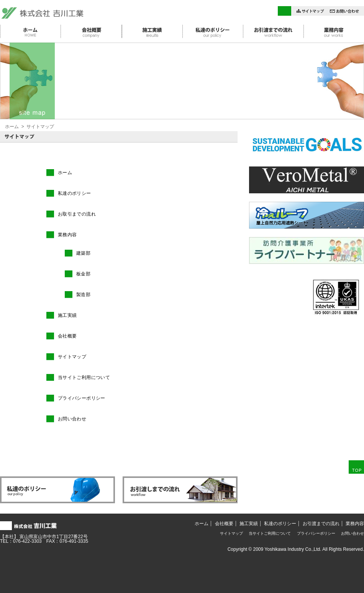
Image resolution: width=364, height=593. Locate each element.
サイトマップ (72, 357)
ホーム (12, 127)
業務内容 (67, 235)
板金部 (83, 274)
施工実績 (67, 315)
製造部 (83, 295)
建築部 (83, 253)
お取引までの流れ (77, 214)
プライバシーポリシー (82, 398)
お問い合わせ (72, 419)
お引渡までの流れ (321, 524)
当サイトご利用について (84, 377)
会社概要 (67, 336)
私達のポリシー (75, 193)
